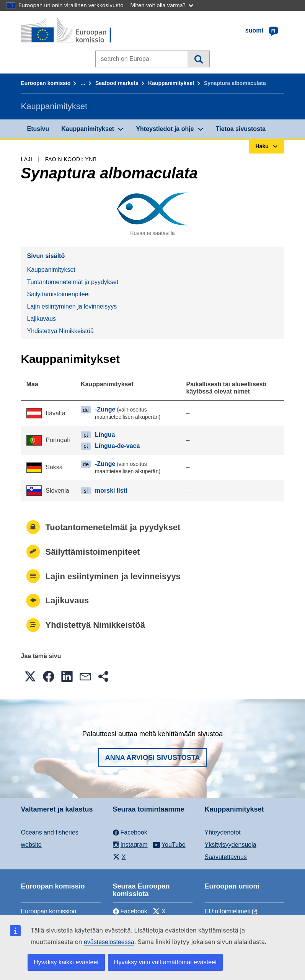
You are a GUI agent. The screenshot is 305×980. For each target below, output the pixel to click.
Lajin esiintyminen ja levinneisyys (72, 306)
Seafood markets (117, 83)
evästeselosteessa (109, 942)
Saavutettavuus (226, 857)
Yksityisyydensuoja (231, 845)
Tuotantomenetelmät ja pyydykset (73, 282)
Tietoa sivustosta (241, 129)
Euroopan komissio (46, 83)
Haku (198, 59)
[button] (30, 676)
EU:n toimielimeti (228, 911)
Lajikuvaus (42, 319)
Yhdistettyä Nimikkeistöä (60, 331)
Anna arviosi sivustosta (153, 758)
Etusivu (38, 129)
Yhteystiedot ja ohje (165, 129)
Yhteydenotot (223, 832)
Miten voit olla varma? (162, 5)
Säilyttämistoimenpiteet (59, 294)
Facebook (130, 911)
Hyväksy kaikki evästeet (66, 962)
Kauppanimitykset (171, 83)
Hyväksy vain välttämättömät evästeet (166, 962)
